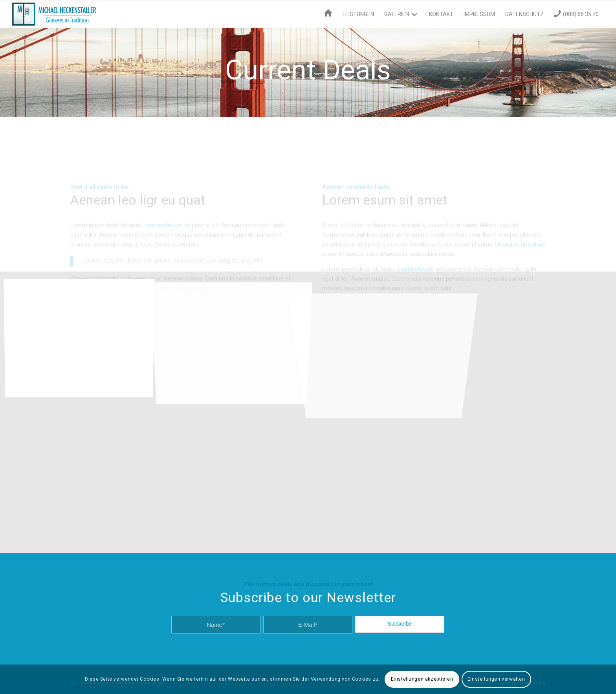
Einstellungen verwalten (496, 679)
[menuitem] (328, 14)
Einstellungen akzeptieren (422, 679)
